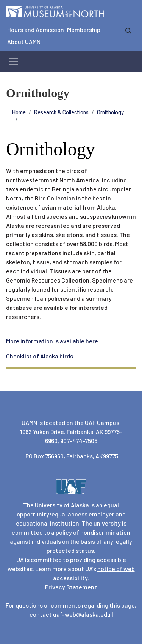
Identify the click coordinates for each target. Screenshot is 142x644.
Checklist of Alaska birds (40, 356)
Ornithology (110, 112)
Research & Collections (61, 112)
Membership (84, 29)
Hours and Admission (36, 29)
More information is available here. (53, 341)
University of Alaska (62, 505)
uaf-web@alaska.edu (82, 614)
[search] (128, 31)
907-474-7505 (79, 441)
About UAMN (24, 42)
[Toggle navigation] (14, 62)
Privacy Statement (71, 587)
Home (19, 112)
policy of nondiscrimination (93, 532)
